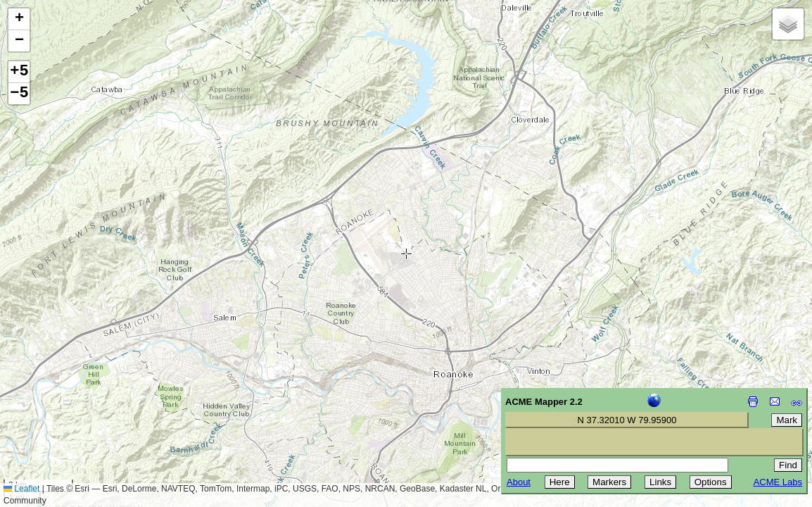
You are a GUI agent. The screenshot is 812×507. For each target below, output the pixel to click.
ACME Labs (778, 482)
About (519, 482)
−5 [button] (19, 94)
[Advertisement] (75, 407)
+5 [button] (19, 72)
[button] (19, 19)
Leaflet (21, 489)
